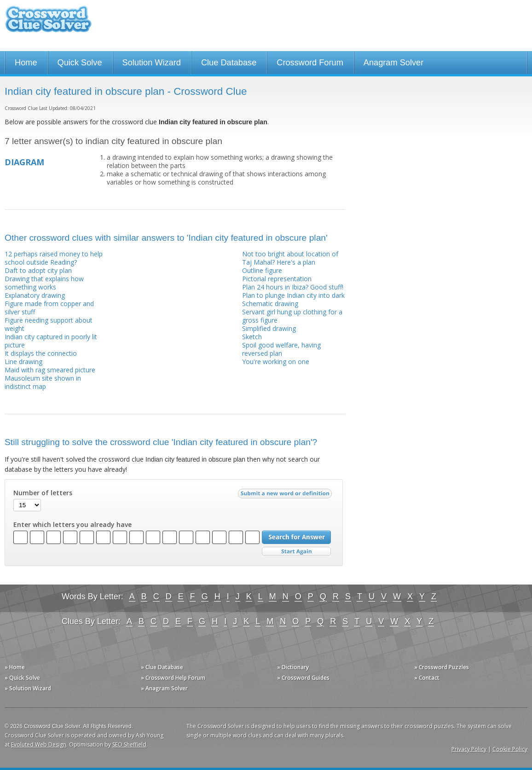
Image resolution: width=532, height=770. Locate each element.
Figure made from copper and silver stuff (49, 308)
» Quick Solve (22, 678)
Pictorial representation (277, 279)
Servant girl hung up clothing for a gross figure (292, 316)
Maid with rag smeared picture (50, 370)
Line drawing (23, 362)
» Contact (427, 678)
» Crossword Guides (303, 678)
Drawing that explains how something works (44, 283)
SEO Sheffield (129, 744)
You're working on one (276, 362)
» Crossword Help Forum (173, 678)
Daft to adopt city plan (38, 270)
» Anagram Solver (164, 688)
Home (26, 63)
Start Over (296, 552)
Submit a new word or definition (286, 496)
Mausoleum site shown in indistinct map (43, 382)
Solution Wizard (152, 63)
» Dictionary (293, 667)
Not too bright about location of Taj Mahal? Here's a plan (290, 258)
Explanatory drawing (35, 295)
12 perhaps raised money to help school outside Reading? (54, 258)
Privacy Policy (469, 749)
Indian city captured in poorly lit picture (51, 341)
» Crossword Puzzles (442, 667)
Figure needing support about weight (49, 324)
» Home (15, 667)
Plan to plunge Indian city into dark (293, 295)
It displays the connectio (41, 353)
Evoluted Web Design (39, 744)
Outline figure (262, 270)
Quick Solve (80, 63)
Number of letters (43, 493)
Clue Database (229, 63)
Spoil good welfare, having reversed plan (281, 349)
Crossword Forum (310, 63)
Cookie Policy (510, 749)
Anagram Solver (393, 63)
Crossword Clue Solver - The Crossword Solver (48, 23)
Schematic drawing (270, 304)
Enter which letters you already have (72, 525)
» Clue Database (162, 667)
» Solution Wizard (28, 688)
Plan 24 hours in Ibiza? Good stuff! (293, 287)
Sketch (252, 337)
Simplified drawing (269, 328)
